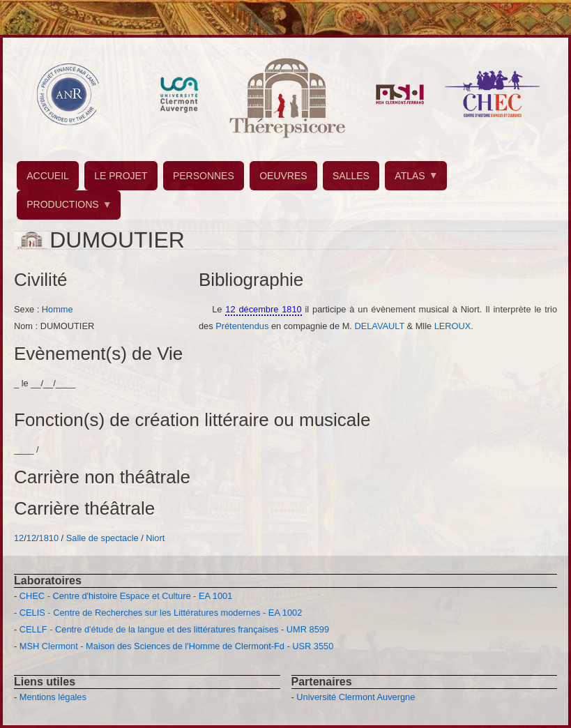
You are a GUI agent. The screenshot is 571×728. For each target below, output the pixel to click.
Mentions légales (53, 697)
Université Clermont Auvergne (356, 697)
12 (19, 538)
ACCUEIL (48, 176)
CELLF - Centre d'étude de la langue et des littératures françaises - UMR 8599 (174, 629)
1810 (49, 538)
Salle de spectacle (102, 538)
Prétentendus (242, 326)
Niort (155, 538)
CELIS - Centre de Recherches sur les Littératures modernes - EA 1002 (161, 613)
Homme (58, 309)
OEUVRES (283, 176)
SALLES (351, 176)
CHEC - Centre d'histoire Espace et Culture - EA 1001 (126, 596)
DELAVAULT (379, 326)
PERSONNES (204, 176)
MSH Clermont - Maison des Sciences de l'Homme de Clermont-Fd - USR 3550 (177, 646)
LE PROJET (121, 176)
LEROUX (453, 326)
